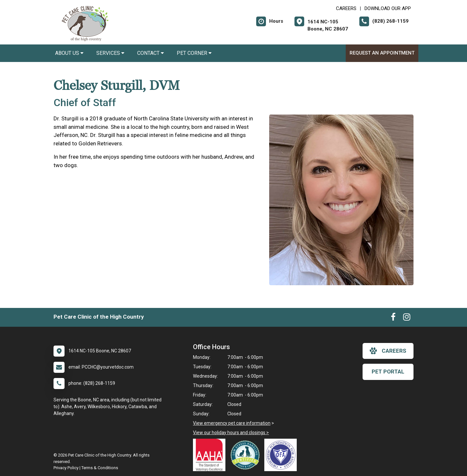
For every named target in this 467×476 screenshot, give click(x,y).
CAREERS (346, 8)
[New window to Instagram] (407, 318)
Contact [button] (150, 53)
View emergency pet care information (232, 423)
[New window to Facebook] (393, 318)
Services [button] (110, 53)
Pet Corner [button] (194, 53)
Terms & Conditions (100, 468)
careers (388, 351)
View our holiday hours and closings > (231, 433)
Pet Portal (388, 372)
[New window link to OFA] (282, 455)
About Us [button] (69, 53)
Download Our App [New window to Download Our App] (388, 8)
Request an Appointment (382, 53)
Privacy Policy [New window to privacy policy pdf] (66, 468)
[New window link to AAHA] (211, 455)
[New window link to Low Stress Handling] (246, 455)
